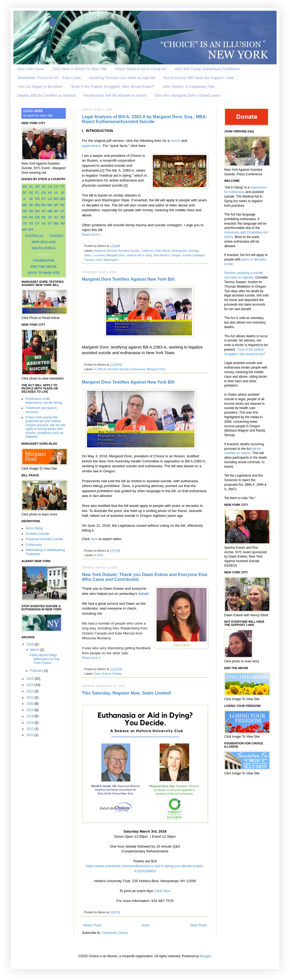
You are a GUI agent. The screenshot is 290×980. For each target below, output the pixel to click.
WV (25, 230)
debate (143, 594)
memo (175, 141)
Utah (99, 260)
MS (50, 205)
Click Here (162, 891)
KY (44, 199)
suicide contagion (193, 255)
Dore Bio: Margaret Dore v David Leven (188, 95)
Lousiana (99, 255)
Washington (111, 260)
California (147, 251)
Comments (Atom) (115, 933)
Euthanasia (179, 251)
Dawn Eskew (103, 674)
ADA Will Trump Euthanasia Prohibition (207, 69)
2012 (31, 729)
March (35, 650)
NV (56, 211)
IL (25, 199)
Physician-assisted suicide (44, 539)
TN (25, 224)
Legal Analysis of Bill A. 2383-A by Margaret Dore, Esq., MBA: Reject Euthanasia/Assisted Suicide (144, 119)
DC (25, 193)
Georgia (193, 251)
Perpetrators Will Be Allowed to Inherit (115, 95)
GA (44, 193)
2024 (31, 685)
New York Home (31, 69)
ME (25, 205)
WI (63, 224)
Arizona (112, 251)
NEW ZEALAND (44, 242)
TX (31, 224)
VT (50, 224)
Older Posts (198, 925)
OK (31, 217)
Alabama (100, 251)
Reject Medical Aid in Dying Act (141, 69)
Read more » (91, 235)
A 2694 (99, 555)
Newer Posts (92, 925)
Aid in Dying (34, 528)
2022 (31, 697)
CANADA (56, 236)
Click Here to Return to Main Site (79, 69)
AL (31, 187)
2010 (31, 735)
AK (25, 187)
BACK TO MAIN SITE (44, 273)
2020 (31, 704)
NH (37, 211)
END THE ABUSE (44, 267)
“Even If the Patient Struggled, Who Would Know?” (113, 87)
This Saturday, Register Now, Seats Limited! (127, 693)
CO (56, 187)
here (94, 539)
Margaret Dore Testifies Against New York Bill (128, 279)
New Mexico (162, 255)
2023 (31, 691)
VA (44, 224)
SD (63, 217)
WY (31, 230)
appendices (91, 146)
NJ (44, 211)
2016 (31, 723)
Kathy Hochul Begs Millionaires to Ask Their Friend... (44, 659)
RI (50, 217)
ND (25, 211)
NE (31, 211)
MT (56, 205)
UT (37, 224)
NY (63, 211)
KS (37, 199)
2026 (31, 644)
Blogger (206, 956)
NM (50, 211)
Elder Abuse (163, 251)
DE (31, 193)
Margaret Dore (116, 255)
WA (56, 224)
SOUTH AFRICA (44, 248)
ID (63, 193)
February (37, 671)
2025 (31, 679)
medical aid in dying (139, 255)
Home (146, 925)
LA (50, 199)
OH (25, 217)
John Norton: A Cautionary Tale (189, 87)
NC (63, 205)
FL (37, 193)
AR (37, 187)
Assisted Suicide (129, 251)
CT (63, 187)
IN (31, 199)
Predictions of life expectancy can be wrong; (44, 401)
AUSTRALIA (34, 236)
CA (50, 187)
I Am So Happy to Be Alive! (40, 87)
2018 (31, 716)
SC (56, 217)
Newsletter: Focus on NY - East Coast (49, 78)
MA (56, 199)
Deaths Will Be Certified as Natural (46, 95)
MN (37, 205)
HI (50, 193)
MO (44, 205)
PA (44, 217)
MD (63, 199)
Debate (117, 674)
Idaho (88, 255)
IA (56, 193)
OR (37, 217)
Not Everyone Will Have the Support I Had (199, 78)
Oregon (176, 255)
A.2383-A (100, 369)
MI (31, 205)
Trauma (89, 260)
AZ (44, 187)
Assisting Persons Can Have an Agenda (122, 78)
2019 (31, 710)
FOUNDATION (44, 261)
